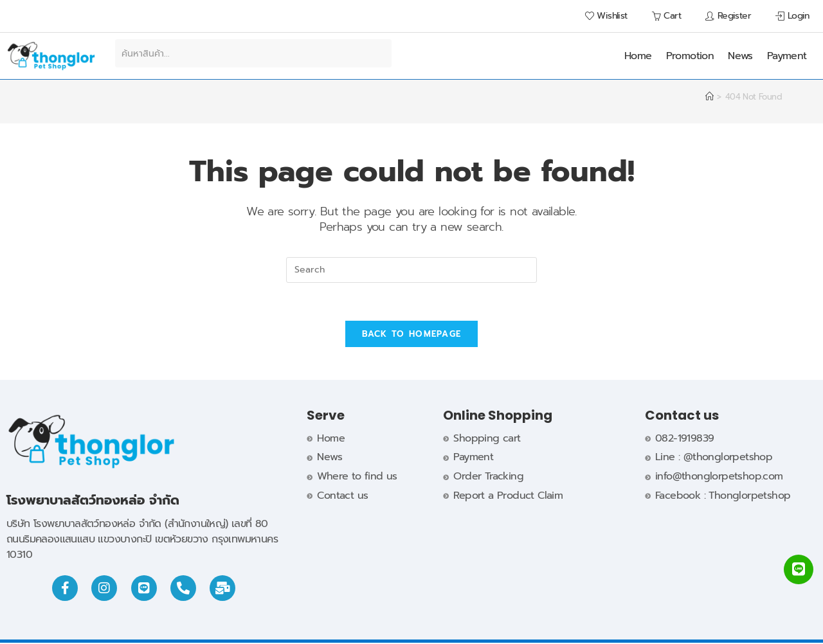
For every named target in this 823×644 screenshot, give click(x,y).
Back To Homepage (412, 335)
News (740, 56)
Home (638, 56)
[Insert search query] (411, 270)
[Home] (709, 97)
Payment (787, 56)
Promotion (690, 56)
